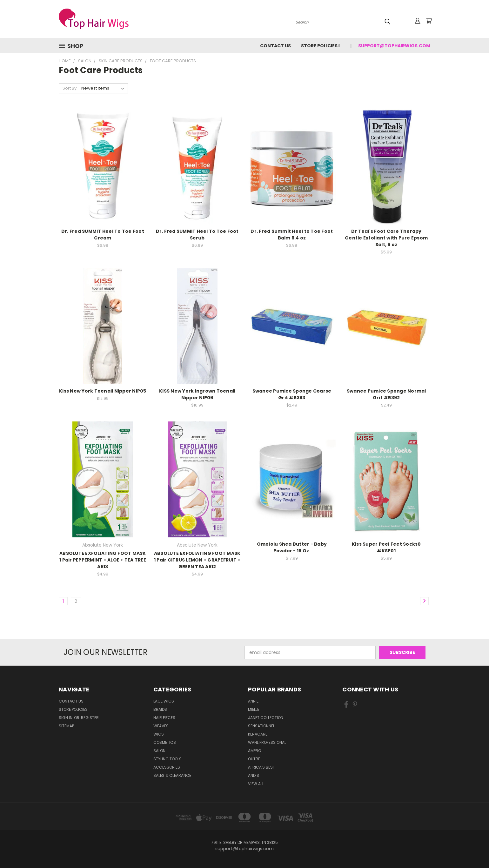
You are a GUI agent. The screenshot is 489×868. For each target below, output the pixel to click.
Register (90, 718)
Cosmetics (165, 742)
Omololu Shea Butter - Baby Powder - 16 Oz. (292, 547)
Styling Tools (167, 759)
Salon (159, 751)
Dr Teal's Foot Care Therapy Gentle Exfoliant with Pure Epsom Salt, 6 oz (386, 238)
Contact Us (275, 46)
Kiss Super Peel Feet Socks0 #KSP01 (386, 547)
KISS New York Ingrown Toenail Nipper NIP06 (197, 394)
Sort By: (70, 88)
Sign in (66, 718)
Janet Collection (266, 718)
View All (256, 784)
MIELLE (254, 709)
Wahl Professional (267, 742)
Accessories (167, 767)
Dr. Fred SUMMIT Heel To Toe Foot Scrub (197, 235)
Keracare (258, 734)
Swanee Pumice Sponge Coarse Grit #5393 (292, 394)
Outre (254, 759)
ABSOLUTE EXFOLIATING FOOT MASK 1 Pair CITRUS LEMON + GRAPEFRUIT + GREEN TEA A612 (197, 560)
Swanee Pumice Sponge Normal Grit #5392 (386, 394)
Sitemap (66, 726)
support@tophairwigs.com (394, 46)
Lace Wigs (164, 701)
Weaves (161, 726)
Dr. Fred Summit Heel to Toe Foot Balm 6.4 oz (292, 235)
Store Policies (321, 46)
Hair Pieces (164, 718)
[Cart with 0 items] (429, 21)
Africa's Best (261, 767)
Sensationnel (261, 726)
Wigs (159, 734)
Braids (160, 709)
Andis (254, 775)
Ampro (255, 751)
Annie (253, 701)
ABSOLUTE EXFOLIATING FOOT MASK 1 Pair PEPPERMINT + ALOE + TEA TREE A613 (103, 560)
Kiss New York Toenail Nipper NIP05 (103, 391)
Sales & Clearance (172, 775)
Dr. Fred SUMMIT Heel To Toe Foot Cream (103, 235)
